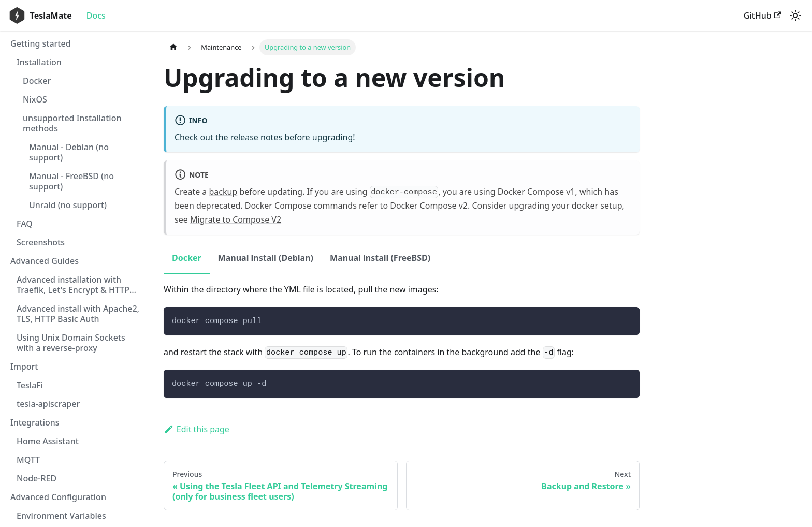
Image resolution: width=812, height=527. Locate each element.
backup (223, 192)
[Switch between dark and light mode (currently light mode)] (795, 16)
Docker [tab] (187, 258)
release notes (256, 137)
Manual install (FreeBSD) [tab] (380, 258)
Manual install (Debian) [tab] (266, 258)
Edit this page (197, 429)
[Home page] (173, 47)
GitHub (762, 16)
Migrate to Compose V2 (236, 219)
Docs (96, 16)
